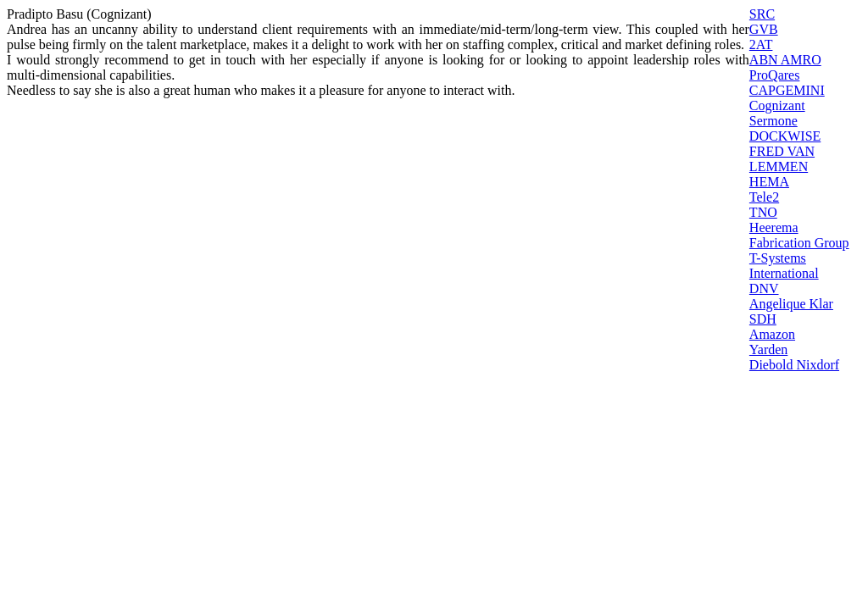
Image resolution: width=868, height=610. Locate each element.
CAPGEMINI (787, 90)
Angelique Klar (791, 304)
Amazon (772, 334)
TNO (763, 212)
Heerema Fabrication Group (799, 235)
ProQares (775, 75)
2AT (761, 44)
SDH (763, 319)
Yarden (768, 349)
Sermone (773, 121)
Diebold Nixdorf (794, 365)
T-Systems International (784, 266)
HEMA (769, 182)
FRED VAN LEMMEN (782, 159)
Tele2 (764, 197)
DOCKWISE (785, 136)
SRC (762, 14)
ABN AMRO (785, 60)
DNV (764, 288)
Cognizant (777, 105)
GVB (764, 29)
